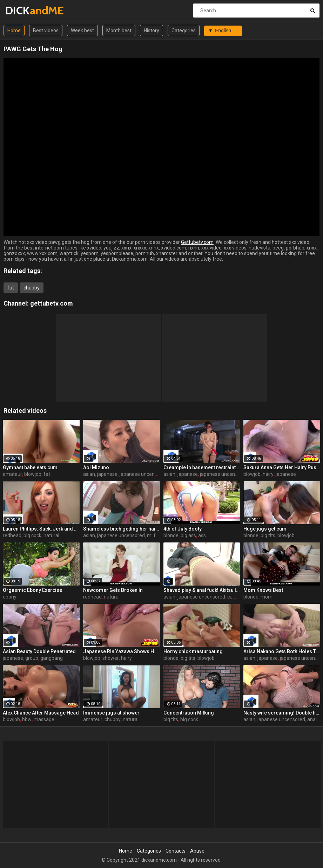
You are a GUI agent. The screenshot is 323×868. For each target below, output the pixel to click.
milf (151, 535)
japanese (107, 474)
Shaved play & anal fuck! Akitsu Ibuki (202, 590)
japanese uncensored (143, 474)
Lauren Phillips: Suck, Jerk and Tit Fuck (41, 529)
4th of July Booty (183, 529)
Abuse (197, 851)
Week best (82, 30)
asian (89, 474)
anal (312, 719)
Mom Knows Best (263, 590)
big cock (32, 535)
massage (44, 719)
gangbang (52, 658)
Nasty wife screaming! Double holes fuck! (282, 713)
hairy (268, 474)
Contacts (176, 851)
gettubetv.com (52, 303)
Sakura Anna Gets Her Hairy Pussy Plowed (282, 467)
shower (111, 658)
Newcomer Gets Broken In (113, 590)
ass (202, 535)
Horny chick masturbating (193, 651)
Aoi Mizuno (96, 467)
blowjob (33, 474)
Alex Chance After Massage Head (41, 713)
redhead (12, 535)
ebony (10, 597)
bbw (27, 719)
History (152, 30)
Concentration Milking (189, 713)
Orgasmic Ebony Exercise (32, 590)
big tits (268, 535)
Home (14, 30)
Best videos (46, 30)
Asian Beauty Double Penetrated (39, 651)
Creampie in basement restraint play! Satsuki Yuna (202, 467)
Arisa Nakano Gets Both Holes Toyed (282, 651)
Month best (119, 30)
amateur (12, 474)
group (32, 658)
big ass (188, 535)
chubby (32, 288)
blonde (171, 535)
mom (267, 597)
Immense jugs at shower (111, 713)
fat (11, 288)
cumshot (237, 597)
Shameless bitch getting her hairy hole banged (122, 529)
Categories (184, 30)
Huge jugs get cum (265, 529)
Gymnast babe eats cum (30, 467)
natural (51, 535)
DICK (24, 10)
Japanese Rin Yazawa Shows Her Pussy (122, 651)
